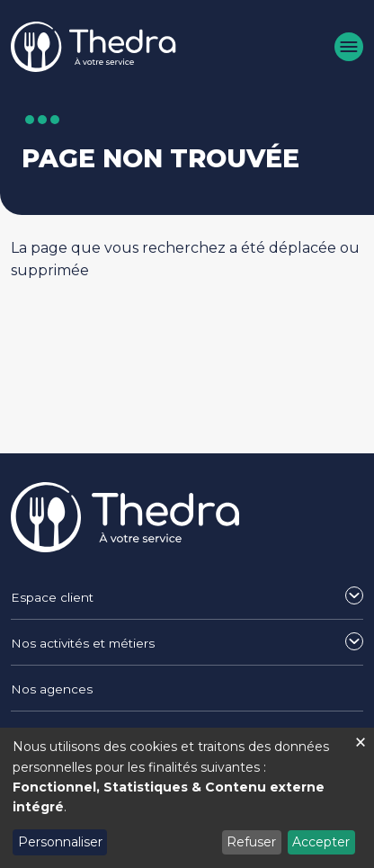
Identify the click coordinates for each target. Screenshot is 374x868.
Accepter (321, 842)
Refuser (251, 842)
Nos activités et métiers (83, 643)
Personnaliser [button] (60, 842)
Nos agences (52, 689)
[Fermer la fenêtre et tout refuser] (361, 739)
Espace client (52, 597)
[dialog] (187, 798)
